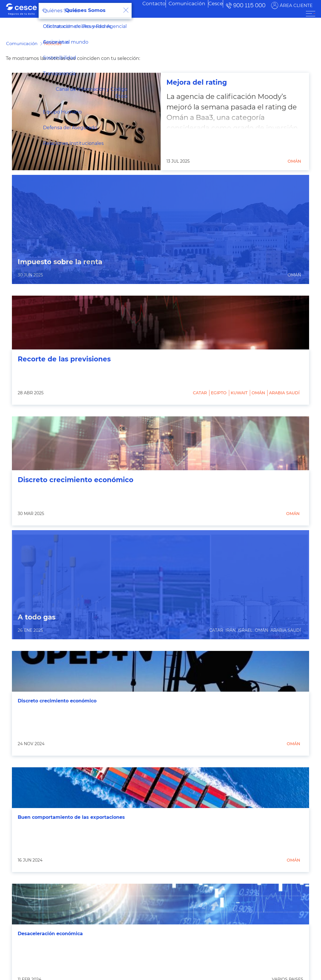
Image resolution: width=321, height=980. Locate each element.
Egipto (219, 393)
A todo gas (37, 617)
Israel (245, 630)
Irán (231, 630)
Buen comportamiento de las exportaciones (71, 817)
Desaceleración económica (50, 934)
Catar (200, 393)
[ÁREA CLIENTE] (311, 14)
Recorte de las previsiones (64, 359)
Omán (294, 161)
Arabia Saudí (284, 393)
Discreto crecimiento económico (76, 480)
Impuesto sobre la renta (60, 262)
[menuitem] (178, 3)
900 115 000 (249, 5)
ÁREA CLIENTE (296, 5)
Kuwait (239, 393)
